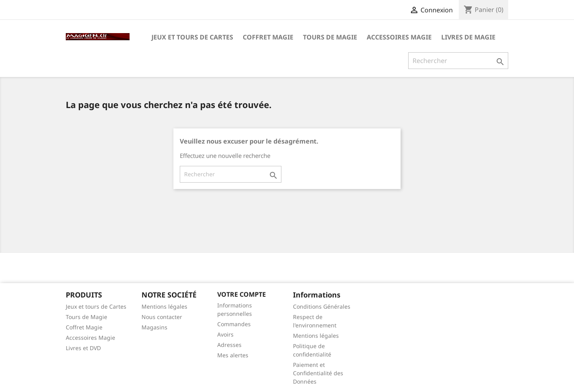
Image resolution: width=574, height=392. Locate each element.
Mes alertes (233, 355)
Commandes (234, 324)
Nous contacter (162, 317)
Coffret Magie (268, 37)
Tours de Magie (330, 37)
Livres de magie (468, 37)
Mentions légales (164, 306)
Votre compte (242, 294)
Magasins (154, 327)
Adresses (229, 345)
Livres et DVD (83, 348)
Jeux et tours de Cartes (192, 37)
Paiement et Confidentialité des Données (318, 373)
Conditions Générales (322, 306)
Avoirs (225, 334)
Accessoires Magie (399, 37)
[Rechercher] (458, 61)
